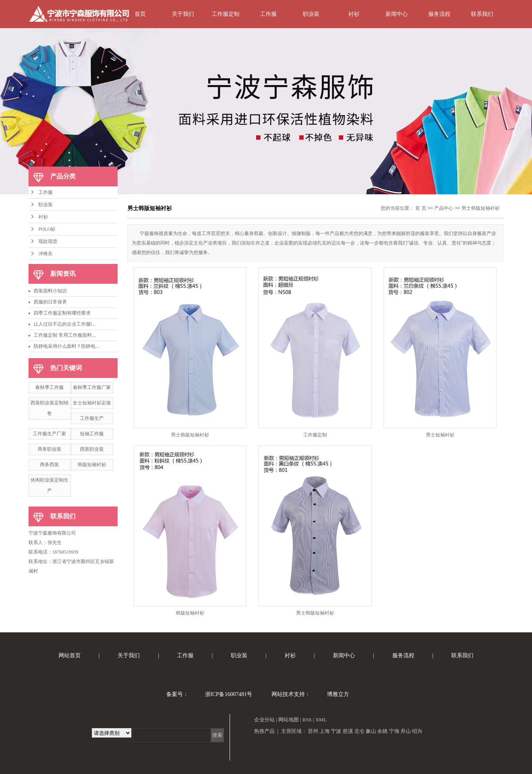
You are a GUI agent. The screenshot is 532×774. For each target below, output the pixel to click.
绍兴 (417, 731)
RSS (307, 720)
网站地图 (289, 720)
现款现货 (48, 241)
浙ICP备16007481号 (229, 694)
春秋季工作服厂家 (92, 387)
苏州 (313, 731)
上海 (325, 731)
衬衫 (354, 14)
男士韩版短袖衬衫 (481, 208)
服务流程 (439, 14)
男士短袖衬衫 (440, 435)
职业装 (311, 14)
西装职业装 (92, 449)
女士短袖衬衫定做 (92, 403)
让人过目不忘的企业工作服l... (65, 324)
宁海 (394, 731)
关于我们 (183, 14)
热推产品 (264, 731)
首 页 (421, 208)
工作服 (268, 14)
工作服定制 (226, 14)
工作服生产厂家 (49, 434)
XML (321, 720)
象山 (371, 731)
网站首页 (70, 655)
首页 (140, 14)
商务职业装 (49, 449)
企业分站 (264, 720)
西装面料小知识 (50, 291)
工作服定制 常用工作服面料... (65, 335)
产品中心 (444, 208)
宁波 (336, 731)
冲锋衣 (46, 254)
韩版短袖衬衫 (92, 465)
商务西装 (49, 465)
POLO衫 (47, 229)
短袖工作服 (92, 434)
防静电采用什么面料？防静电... (66, 346)
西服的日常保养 (50, 302)
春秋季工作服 (49, 387)
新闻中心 (397, 14)
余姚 (382, 731)
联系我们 (482, 14)
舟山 (406, 731)
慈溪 (348, 731)
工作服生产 (92, 418)
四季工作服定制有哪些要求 (62, 313)
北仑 (359, 731)
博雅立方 (338, 694)
